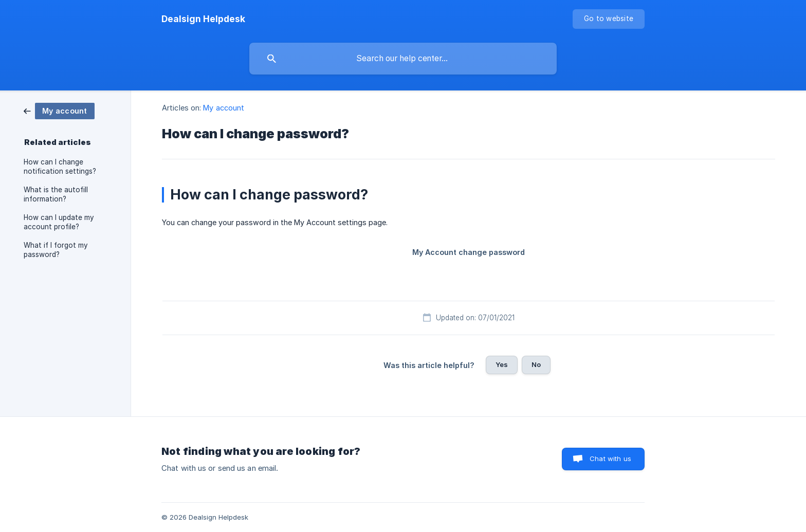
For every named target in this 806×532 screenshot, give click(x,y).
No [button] (536, 364)
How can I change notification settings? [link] (60, 167)
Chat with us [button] (610, 458)
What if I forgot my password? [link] (56, 250)
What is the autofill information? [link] (56, 194)
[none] (203, 19)
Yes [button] (502, 364)
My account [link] (224, 108)
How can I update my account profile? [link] (59, 222)
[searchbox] (403, 59)
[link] (59, 110)
